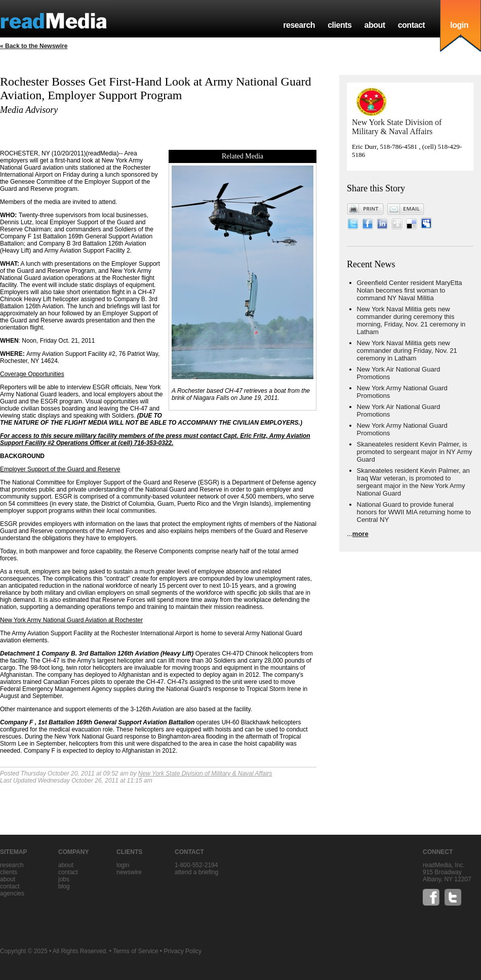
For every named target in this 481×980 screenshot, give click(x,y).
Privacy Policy (183, 951)
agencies (12, 893)
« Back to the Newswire (34, 46)
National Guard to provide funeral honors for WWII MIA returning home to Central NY (414, 512)
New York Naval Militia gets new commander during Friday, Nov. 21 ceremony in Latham (407, 351)
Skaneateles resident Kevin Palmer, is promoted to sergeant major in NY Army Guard (415, 452)
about (374, 25)
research (299, 25)
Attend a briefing (196, 872)
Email (406, 209)
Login (123, 865)
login (459, 25)
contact (412, 25)
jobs (64, 879)
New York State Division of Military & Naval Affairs (205, 773)
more (360, 534)
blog (64, 886)
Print (366, 209)
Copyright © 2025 (24, 951)
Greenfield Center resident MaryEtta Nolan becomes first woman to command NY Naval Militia (410, 290)
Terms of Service (135, 951)
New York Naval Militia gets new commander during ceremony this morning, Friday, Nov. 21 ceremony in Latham (411, 320)
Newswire (129, 872)
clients (339, 25)
